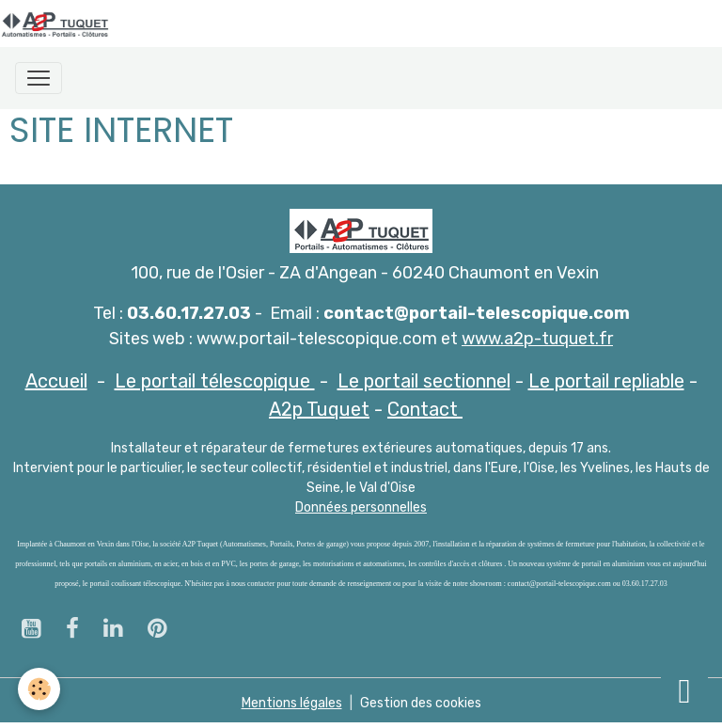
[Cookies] (40, 689)
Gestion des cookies (421, 703)
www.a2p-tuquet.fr (537, 339)
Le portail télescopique (215, 381)
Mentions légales (292, 703)
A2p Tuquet (319, 409)
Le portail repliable (606, 381)
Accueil (56, 381)
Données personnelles (361, 507)
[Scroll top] (684, 690)
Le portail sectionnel (424, 381)
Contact (425, 409)
